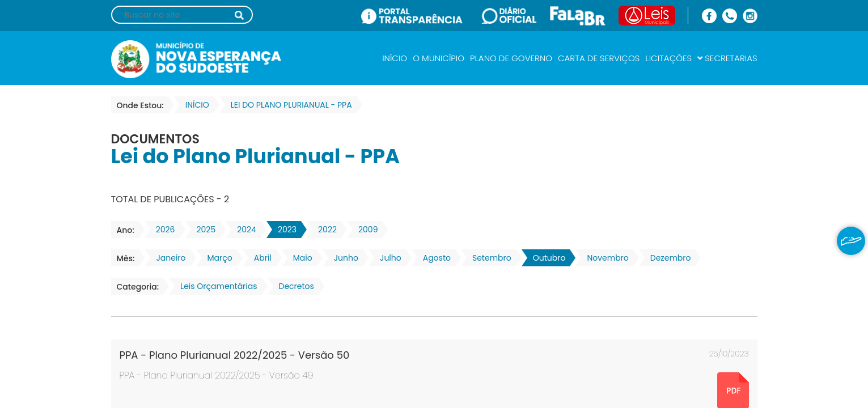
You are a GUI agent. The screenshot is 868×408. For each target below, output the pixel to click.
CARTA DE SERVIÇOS (599, 58)
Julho (387, 258)
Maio (299, 258)
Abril (259, 258)
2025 (203, 229)
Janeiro (167, 258)
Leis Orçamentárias (215, 286)
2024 (243, 229)
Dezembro (667, 258)
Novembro (604, 258)
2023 (284, 229)
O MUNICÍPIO (439, 58)
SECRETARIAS (727, 58)
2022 (324, 229)
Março (217, 258)
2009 (365, 229)
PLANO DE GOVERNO (511, 58)
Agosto (433, 258)
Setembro (488, 258)
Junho (343, 258)
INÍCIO (395, 58)
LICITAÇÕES (668, 58)
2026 (162, 229)
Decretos (293, 286)
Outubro (546, 258)
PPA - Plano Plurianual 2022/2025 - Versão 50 (235, 355)
